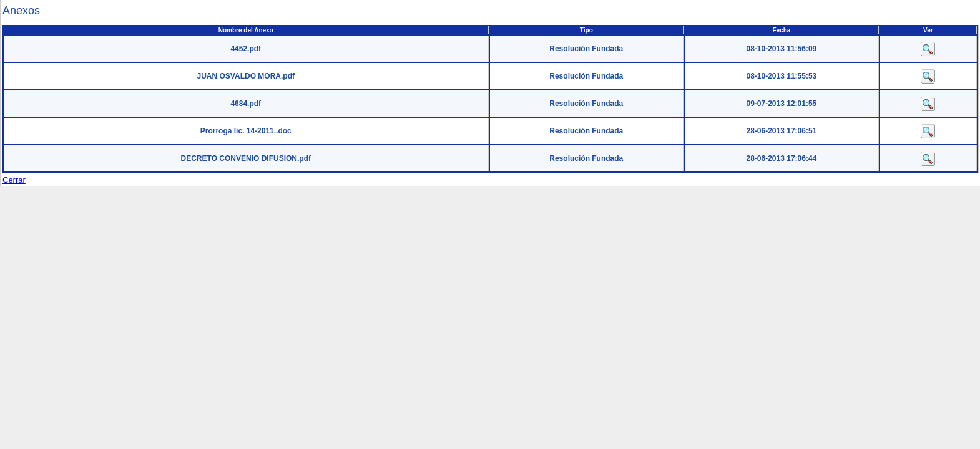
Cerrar (14, 180)
